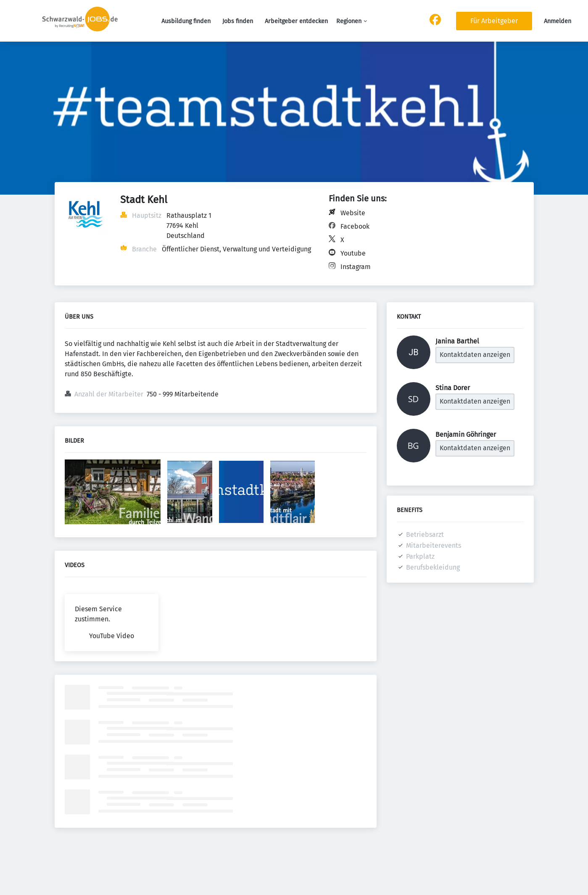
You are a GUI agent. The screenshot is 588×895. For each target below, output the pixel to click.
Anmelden (558, 21)
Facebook (355, 226)
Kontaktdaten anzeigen (475, 355)
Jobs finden (238, 21)
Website (353, 213)
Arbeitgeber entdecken (296, 21)
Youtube (353, 253)
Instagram (356, 267)
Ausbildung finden (186, 21)
